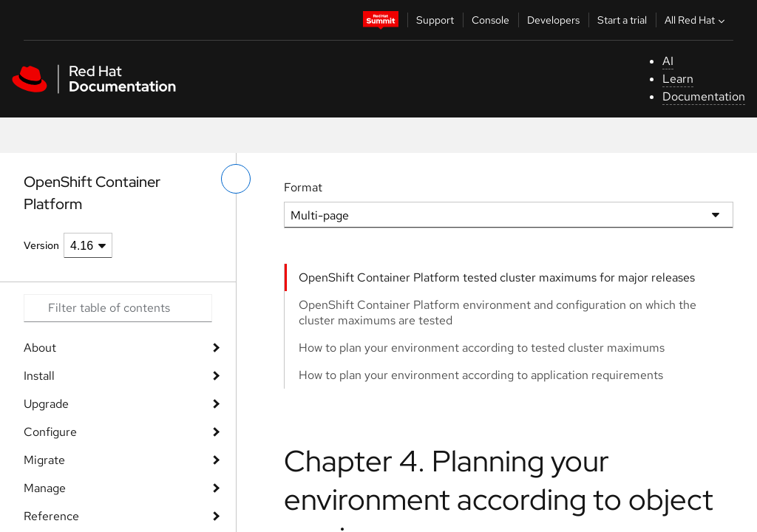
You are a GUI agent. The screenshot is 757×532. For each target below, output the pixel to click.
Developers (553, 20)
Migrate (44, 460)
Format (303, 187)
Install (39, 376)
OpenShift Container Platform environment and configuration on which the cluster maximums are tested (498, 313)
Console (490, 20)
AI (668, 61)
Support (435, 20)
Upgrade (46, 404)
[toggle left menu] (236, 179)
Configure (50, 432)
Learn (678, 79)
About (40, 348)
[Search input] (118, 308)
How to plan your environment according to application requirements (481, 375)
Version (41, 245)
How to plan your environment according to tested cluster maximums (482, 348)
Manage (45, 488)
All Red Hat (696, 20)
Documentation (704, 96)
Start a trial (622, 20)
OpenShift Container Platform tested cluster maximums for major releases (497, 277)
